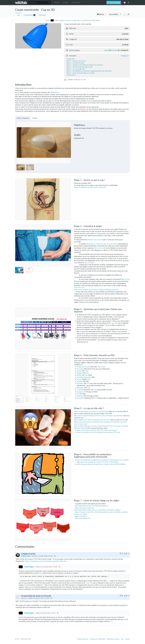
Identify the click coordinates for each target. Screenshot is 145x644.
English (107, 50)
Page (18, 15)
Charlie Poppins (29, 567)
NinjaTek (79, 373)
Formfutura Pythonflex (84, 377)
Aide (122, 639)
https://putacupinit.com (83, 518)
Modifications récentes (113, 639)
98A (104, 367)
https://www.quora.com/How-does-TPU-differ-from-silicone (97, 430)
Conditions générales (83, 639)
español (115, 50)
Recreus (79, 379)
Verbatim (80, 381)
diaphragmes (55, 92)
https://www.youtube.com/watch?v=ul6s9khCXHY (91, 411)
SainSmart (80, 396)
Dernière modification (73, 20)
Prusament (80, 369)
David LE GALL (26, 556)
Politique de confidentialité (98, 639)
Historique (42, 15)
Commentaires (28, 15)
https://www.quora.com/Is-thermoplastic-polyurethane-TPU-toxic (98, 432)
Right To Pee (125, 279)
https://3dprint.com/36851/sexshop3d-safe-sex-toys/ (92, 420)
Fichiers (35, 118)
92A (99, 367)
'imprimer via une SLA (95, 240)
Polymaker (80, 388)
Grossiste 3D (81, 392)
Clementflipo (95, 20)
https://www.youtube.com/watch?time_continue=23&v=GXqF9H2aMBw (101, 464)
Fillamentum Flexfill (83, 367)
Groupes (66, 2)
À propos (127, 639)
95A (89, 379)
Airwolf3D (80, 398)
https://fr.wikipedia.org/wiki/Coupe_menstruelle (90, 187)
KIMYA (79, 375)
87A (96, 398)
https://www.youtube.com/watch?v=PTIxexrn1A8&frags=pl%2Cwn (96, 290)
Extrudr (79, 371)
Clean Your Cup (79, 287)
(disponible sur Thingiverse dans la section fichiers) (102, 244)
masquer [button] (124, 56)
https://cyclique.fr (81, 516)
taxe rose (88, 263)
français (125, 3)
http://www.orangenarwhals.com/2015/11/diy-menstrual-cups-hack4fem (98, 416)
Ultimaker (80, 383)
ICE (78, 394)
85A (87, 373)
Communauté (76, 2)
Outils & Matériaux (23, 118)
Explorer (57, 2)
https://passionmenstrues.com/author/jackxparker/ (92, 506)
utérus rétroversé (99, 248)
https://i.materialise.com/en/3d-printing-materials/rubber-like (46, 561)
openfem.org (84, 109)
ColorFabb (80, 390)
